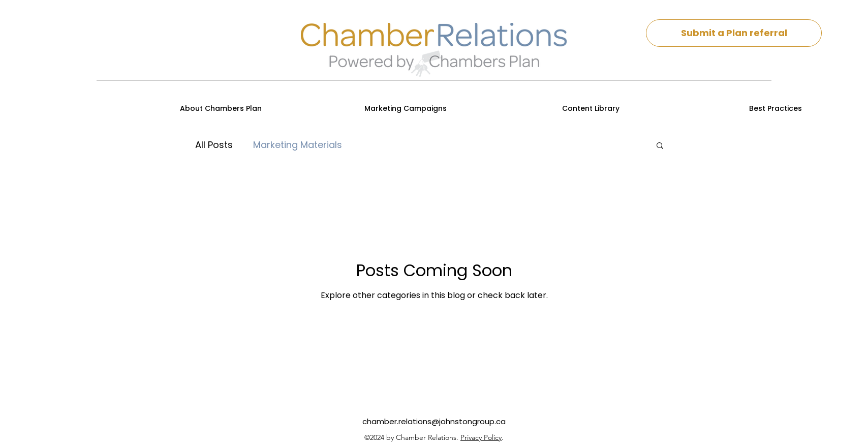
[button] (660, 146)
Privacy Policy (481, 437)
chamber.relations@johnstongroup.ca (434, 421)
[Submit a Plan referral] (734, 33)
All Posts (214, 145)
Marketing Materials (298, 145)
